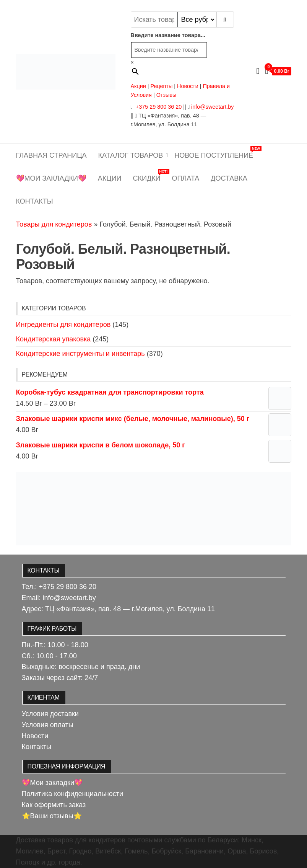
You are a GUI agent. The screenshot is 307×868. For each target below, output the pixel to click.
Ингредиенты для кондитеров (63, 325)
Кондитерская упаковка (54, 339)
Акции (138, 86)
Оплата (186, 178)
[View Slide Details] (154, 508)
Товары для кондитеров (54, 224)
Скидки (150, 175)
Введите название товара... (168, 35)
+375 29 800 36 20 (158, 107)
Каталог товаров (131, 155)
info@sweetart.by (212, 107)
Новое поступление (217, 153)
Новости (188, 86)
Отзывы (166, 95)
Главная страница (51, 155)
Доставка (229, 178)
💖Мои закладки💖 (51, 178)
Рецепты (162, 86)
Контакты (35, 201)
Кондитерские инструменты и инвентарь (80, 354)
